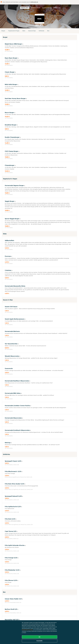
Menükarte (25, 8)
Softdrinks (41, 31)
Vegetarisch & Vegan (14, 31)
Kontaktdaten (47, 8)
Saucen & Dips (32, 31)
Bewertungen (36, 8)
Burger (3, 31)
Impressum (57, 8)
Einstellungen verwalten (27, 630)
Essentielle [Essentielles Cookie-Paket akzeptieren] (39, 641)
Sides (24, 31)
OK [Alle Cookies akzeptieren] (39, 637)
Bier (48, 31)
